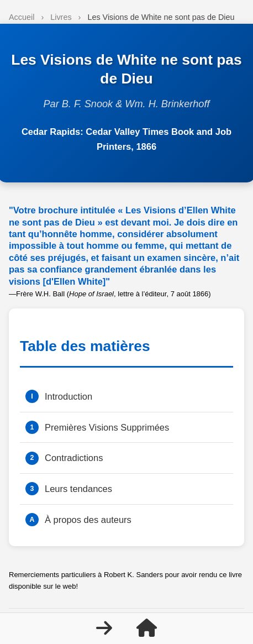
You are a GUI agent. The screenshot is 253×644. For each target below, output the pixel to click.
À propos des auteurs (88, 520)
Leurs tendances (78, 489)
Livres (61, 17)
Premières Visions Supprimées (107, 427)
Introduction (68, 396)
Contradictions (74, 458)
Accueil (22, 17)
